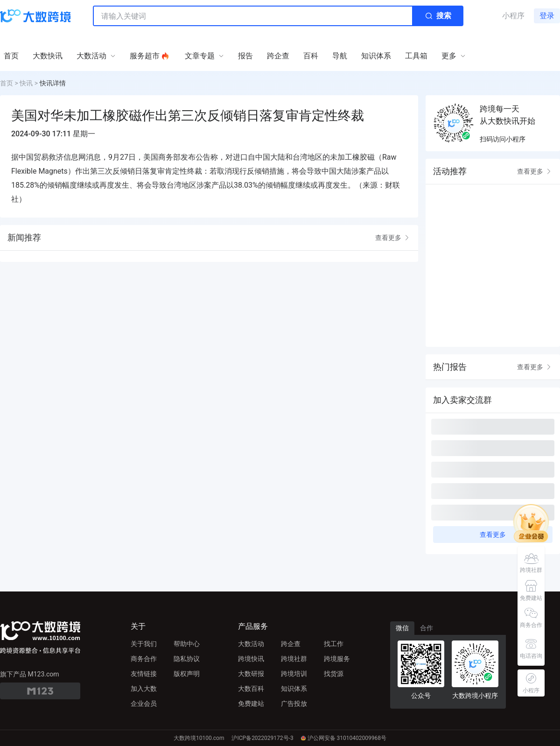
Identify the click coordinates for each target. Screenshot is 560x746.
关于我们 (144, 644)
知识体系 (294, 689)
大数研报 (251, 674)
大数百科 (251, 689)
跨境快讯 (251, 659)
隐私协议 (187, 659)
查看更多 (393, 238)
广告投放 (294, 704)
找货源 (334, 674)
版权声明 (187, 674)
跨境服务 (337, 659)
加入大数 (144, 689)
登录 (547, 16)
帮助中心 (187, 644)
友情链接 (144, 674)
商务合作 (144, 659)
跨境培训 (294, 674)
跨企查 (291, 644)
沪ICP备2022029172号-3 (262, 738)
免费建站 (251, 704)
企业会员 (144, 704)
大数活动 (251, 644)
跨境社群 (294, 659)
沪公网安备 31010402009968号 (344, 738)
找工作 (334, 644)
